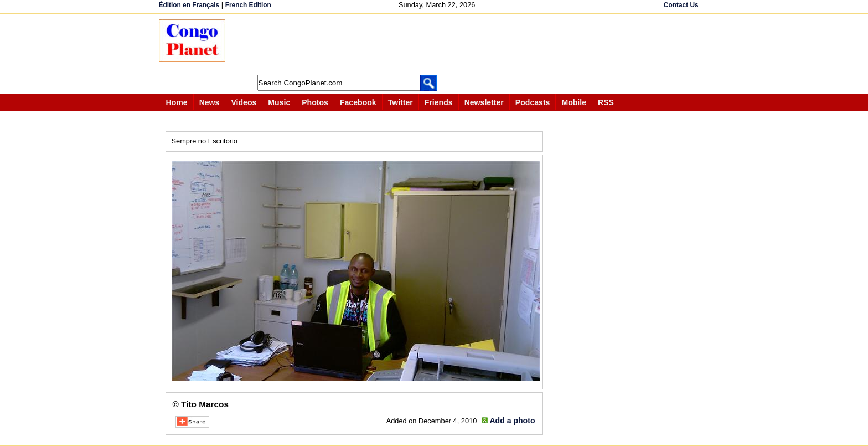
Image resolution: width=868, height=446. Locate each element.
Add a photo (512, 421)
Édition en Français (189, 5)
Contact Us (681, 5)
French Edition (248, 5)
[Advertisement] (438, 44)
